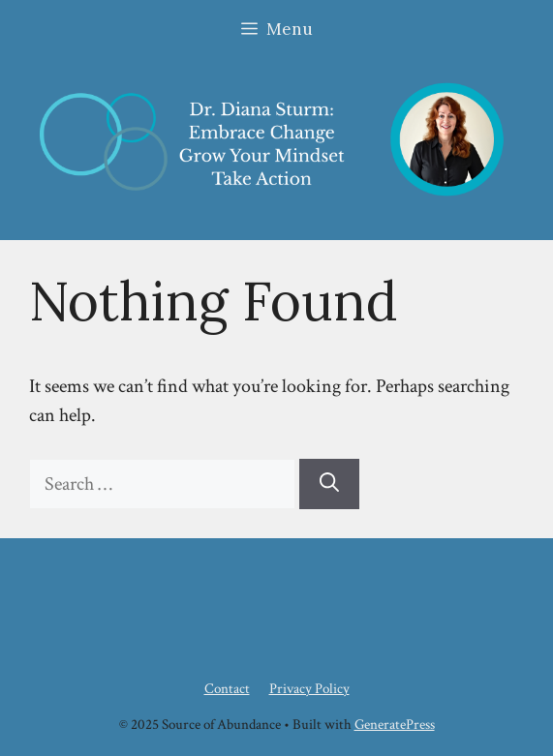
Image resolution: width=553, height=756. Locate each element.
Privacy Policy (309, 689)
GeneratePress (395, 725)
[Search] (329, 484)
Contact (227, 689)
